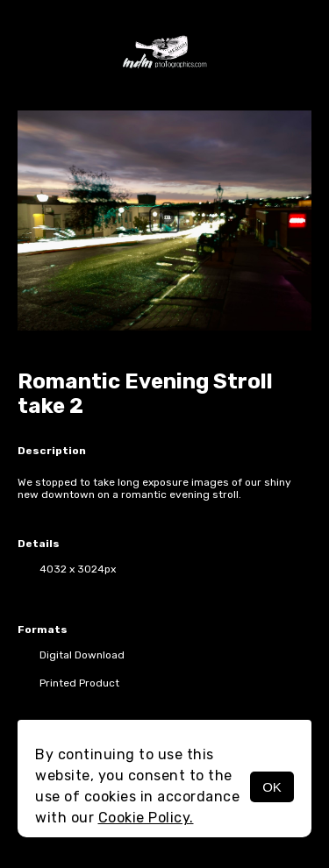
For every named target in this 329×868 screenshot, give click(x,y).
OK (272, 787)
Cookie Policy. (146, 818)
